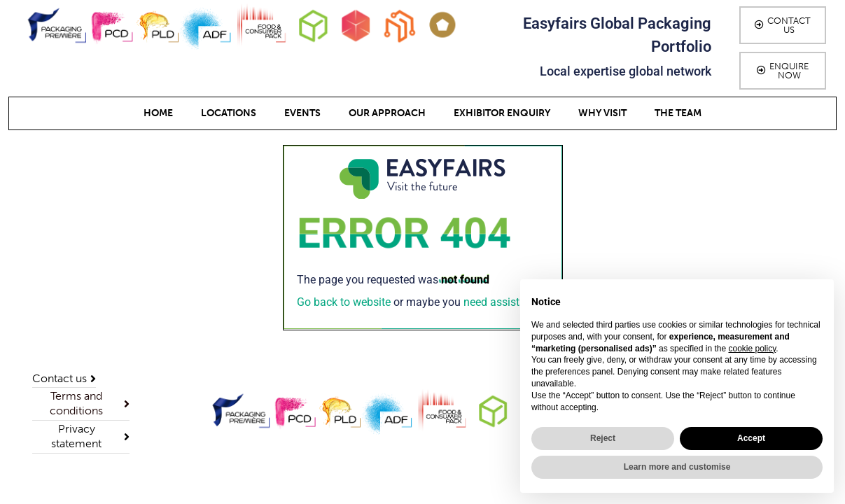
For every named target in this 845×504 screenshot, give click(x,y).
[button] (783, 25)
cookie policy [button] (752, 349)
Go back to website (344, 302)
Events (302, 113)
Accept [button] (751, 438)
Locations (229, 113)
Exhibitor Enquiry (502, 113)
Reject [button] (603, 438)
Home (158, 113)
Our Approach (387, 113)
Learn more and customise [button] (677, 467)
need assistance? (506, 302)
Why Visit (602, 113)
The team (678, 113)
